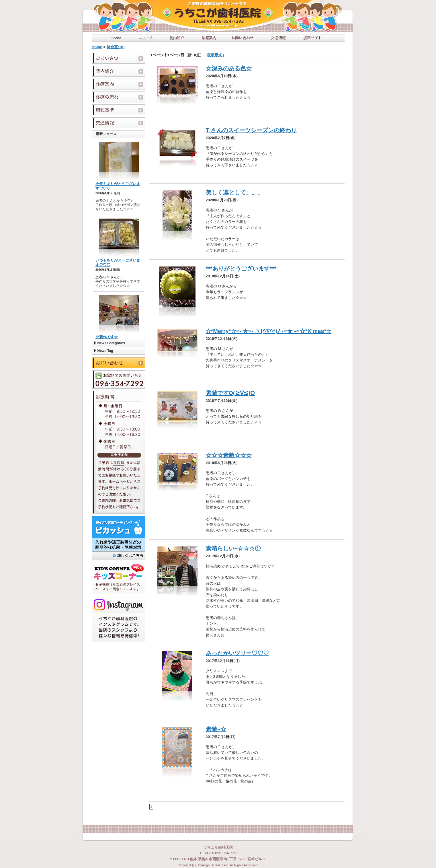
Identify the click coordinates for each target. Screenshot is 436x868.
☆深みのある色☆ (229, 68)
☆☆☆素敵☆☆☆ (229, 455)
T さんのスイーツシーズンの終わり (251, 130)
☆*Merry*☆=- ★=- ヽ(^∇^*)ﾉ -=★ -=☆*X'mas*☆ (269, 331)
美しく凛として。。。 (234, 192)
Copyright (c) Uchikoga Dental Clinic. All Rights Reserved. (218, 865)
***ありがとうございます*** (241, 268)
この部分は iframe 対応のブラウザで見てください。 (119, 239)
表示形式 (214, 55)
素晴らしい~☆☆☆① (233, 548)
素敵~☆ (216, 729)
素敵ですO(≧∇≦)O (230, 393)
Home (97, 47)
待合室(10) (116, 47)
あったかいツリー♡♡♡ (237, 653)
